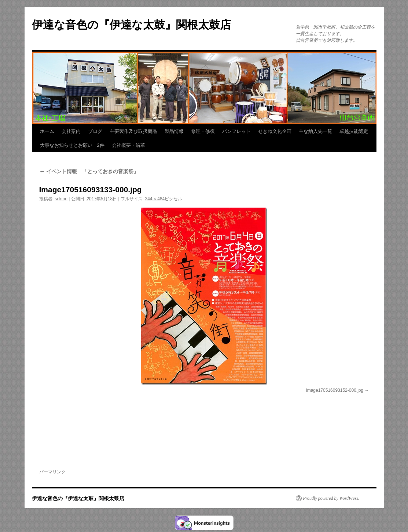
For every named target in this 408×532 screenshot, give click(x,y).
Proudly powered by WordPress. (331, 498)
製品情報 (174, 131)
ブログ (95, 131)
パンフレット (236, 131)
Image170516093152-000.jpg (335, 390)
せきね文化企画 (275, 131)
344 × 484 (155, 199)
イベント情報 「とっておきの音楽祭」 (89, 171)
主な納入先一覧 (315, 131)
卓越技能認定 (354, 131)
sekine (61, 199)
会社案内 (71, 131)
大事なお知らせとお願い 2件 (72, 145)
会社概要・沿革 (128, 145)
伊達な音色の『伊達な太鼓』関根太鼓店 (131, 25)
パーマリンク (52, 472)
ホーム (47, 131)
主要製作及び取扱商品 (133, 131)
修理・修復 (203, 131)
